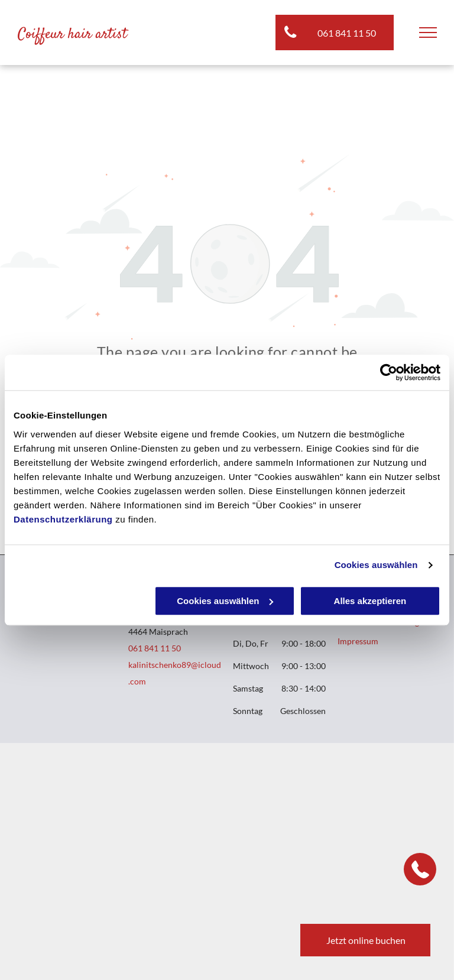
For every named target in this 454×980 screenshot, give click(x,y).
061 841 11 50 (155, 648)
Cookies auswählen (376, 565)
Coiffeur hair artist (72, 35)
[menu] (428, 33)
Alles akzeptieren (370, 601)
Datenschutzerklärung (63, 519)
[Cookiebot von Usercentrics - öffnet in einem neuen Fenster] (389, 372)
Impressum (358, 641)
